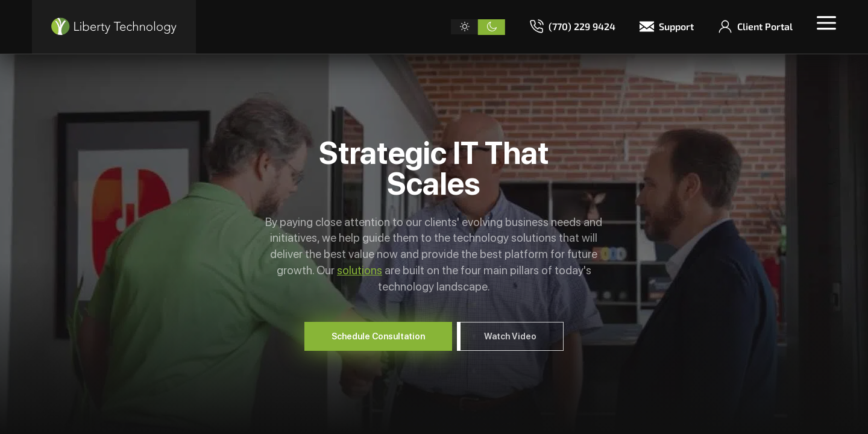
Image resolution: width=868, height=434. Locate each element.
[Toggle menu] (826, 23)
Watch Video (510, 336)
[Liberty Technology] (114, 27)
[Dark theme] (492, 27)
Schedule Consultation (378, 336)
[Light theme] (464, 27)
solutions (360, 270)
